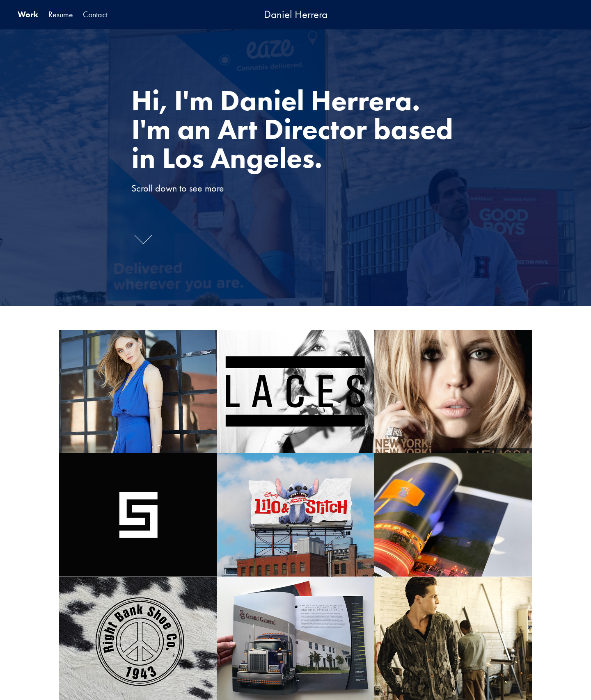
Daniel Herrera (296, 14)
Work (28, 14)
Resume (61, 14)
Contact (95, 14)
